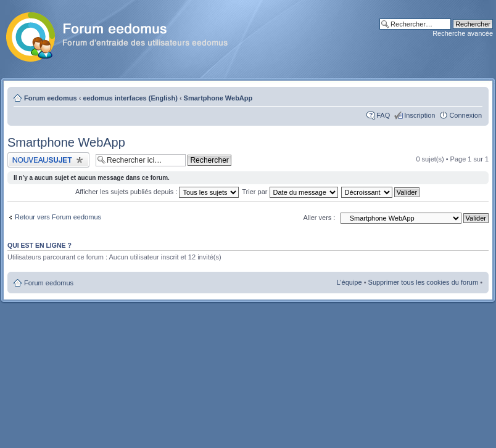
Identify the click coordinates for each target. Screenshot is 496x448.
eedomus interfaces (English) (130, 98)
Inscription (420, 115)
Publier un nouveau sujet (48, 160)
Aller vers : (319, 218)
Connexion (465, 115)
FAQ (383, 115)
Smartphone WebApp (218, 98)
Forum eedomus (51, 98)
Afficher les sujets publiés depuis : (157, 192)
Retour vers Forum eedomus (58, 217)
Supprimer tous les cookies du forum (424, 282)
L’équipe (349, 282)
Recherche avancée (463, 33)
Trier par (290, 192)
